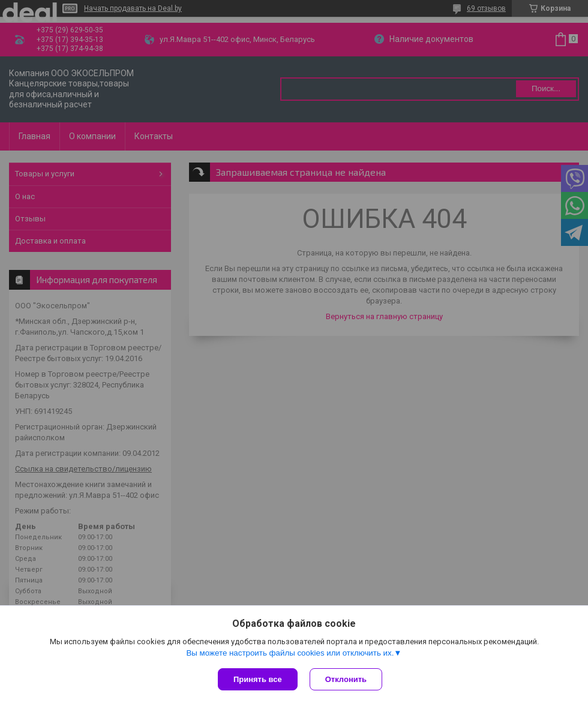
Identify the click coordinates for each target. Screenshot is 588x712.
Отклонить (346, 679)
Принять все (258, 679)
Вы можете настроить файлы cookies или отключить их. (290, 653)
